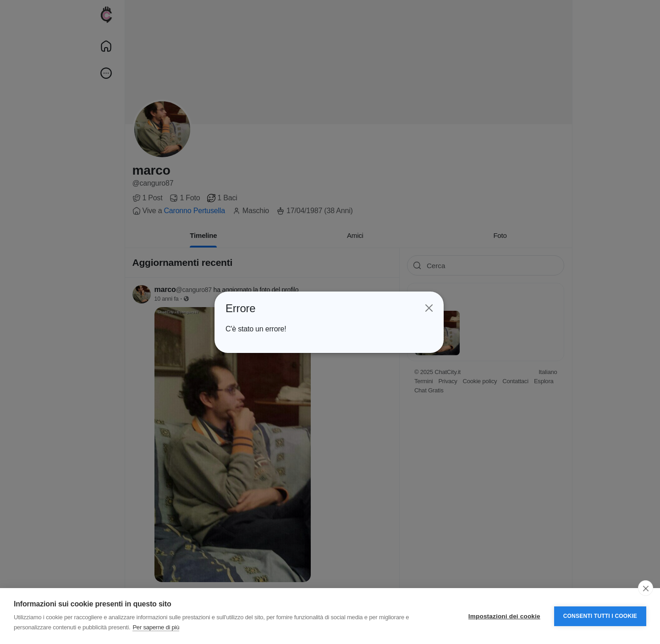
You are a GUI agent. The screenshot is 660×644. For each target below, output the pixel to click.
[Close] (426, 308)
